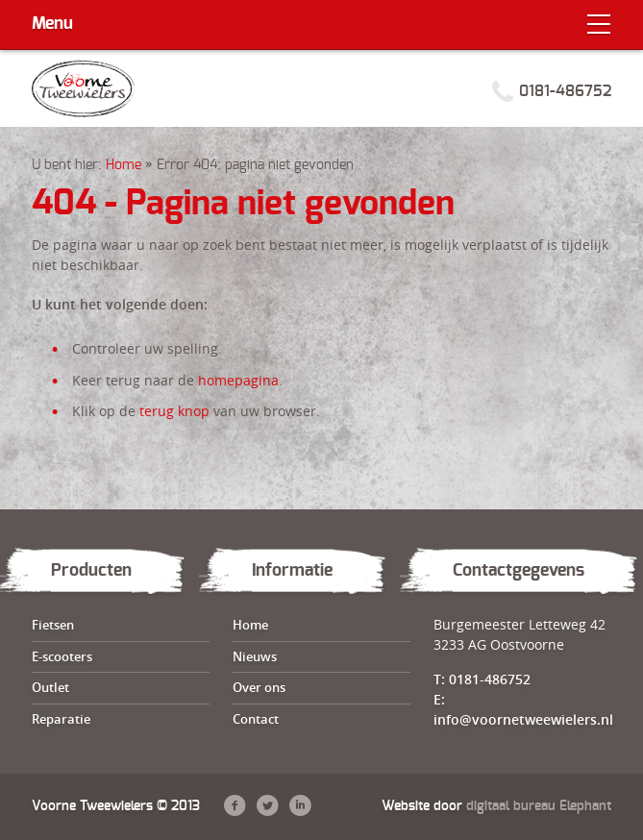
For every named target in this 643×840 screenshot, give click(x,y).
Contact (256, 719)
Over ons (259, 687)
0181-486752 (565, 91)
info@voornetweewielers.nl (523, 719)
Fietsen (53, 625)
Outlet (50, 687)
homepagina (238, 380)
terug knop (174, 411)
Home (124, 165)
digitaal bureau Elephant (539, 806)
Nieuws (255, 656)
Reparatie (61, 719)
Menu (52, 24)
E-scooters (62, 656)
